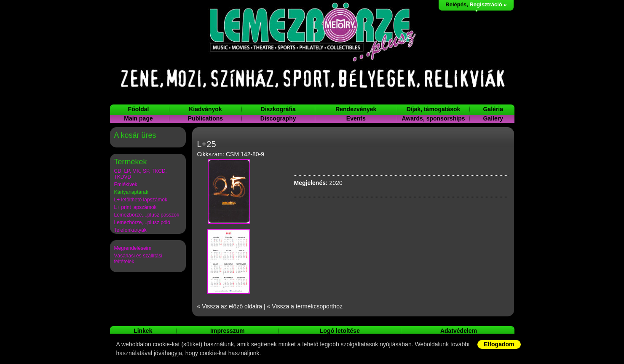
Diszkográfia (278, 109)
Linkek (143, 331)
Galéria (493, 109)
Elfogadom (499, 344)
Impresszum (228, 331)
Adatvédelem (459, 331)
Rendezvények (356, 109)
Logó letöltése (340, 331)
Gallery (493, 118)
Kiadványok (205, 109)
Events (356, 118)
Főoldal (139, 109)
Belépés (456, 4)
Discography (278, 118)
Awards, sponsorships (434, 118)
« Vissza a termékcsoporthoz (305, 306)
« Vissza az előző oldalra (230, 306)
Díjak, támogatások (434, 109)
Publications (205, 118)
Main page (138, 118)
